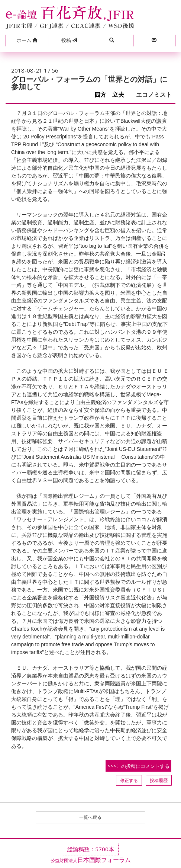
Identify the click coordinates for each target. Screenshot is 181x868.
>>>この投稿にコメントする (138, 766)
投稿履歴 (159, 780)
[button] (27, 41)
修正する (129, 780)
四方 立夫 (112, 95)
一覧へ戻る (90, 817)
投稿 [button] (69, 40)
